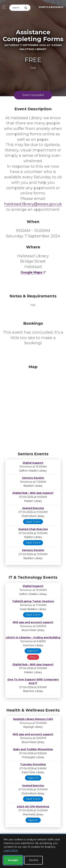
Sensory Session (33, 478)
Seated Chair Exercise (33, 529)
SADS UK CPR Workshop (33, 807)
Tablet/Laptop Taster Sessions (33, 601)
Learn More (11, 850)
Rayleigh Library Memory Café (33, 719)
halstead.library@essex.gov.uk (33, 204)
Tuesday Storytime (33, 764)
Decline (34, 860)
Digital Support (33, 463)
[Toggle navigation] (3, 7)
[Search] (17, 8)
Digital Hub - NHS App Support (33, 493)
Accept (13, 860)
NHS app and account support (33, 622)
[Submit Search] (27, 8)
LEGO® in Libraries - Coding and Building (33, 637)
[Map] (33, 407)
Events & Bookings (51, 7)
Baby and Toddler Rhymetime (33, 749)
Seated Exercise (33, 508)
